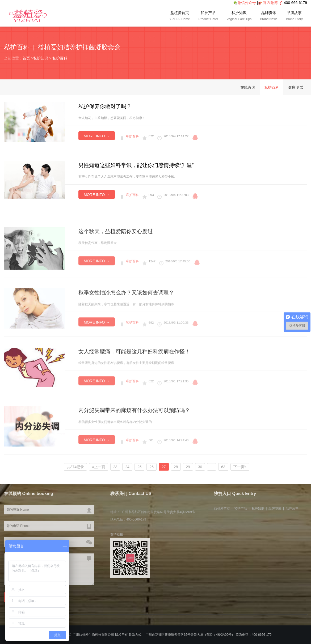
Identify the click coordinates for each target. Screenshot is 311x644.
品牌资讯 (269, 16)
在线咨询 (248, 87)
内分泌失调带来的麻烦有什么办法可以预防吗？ (134, 449)
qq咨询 (195, 137)
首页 (26, 58)
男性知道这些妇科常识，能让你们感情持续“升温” (136, 165)
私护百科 (60, 58)
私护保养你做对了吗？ (105, 106)
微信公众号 (245, 3)
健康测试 (296, 87)
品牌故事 (294, 16)
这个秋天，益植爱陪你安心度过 (116, 272)
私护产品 (208, 16)
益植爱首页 (180, 16)
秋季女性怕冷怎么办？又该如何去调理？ (126, 331)
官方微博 (270, 3)
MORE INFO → (97, 136)
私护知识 (239, 16)
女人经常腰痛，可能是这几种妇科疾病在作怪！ (134, 390)
